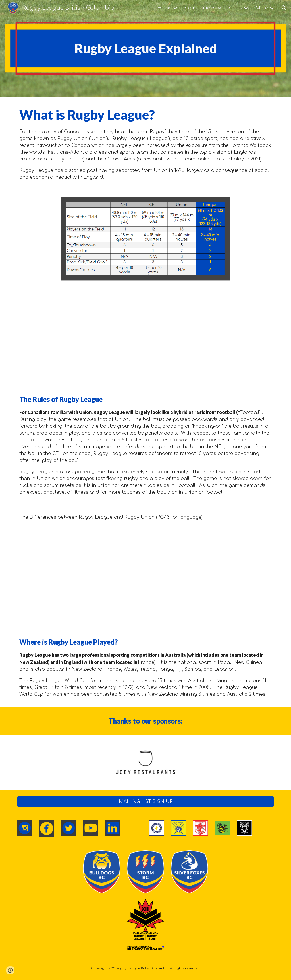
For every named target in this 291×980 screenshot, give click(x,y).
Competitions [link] (200, 8)
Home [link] (165, 8)
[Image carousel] (145, 762)
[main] (146, 49)
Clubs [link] (236, 8)
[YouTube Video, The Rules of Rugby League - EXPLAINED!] (146, 336)
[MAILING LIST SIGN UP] (146, 802)
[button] (284, 8)
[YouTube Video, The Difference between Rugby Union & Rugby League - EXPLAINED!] (146, 579)
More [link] (262, 8)
